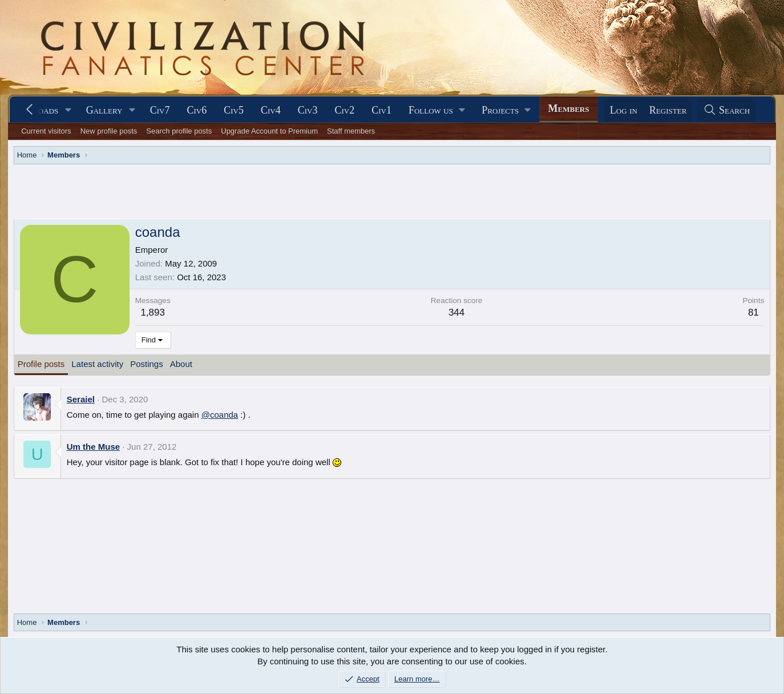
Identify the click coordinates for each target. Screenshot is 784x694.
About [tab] (181, 364)
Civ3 (308, 110)
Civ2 (344, 110)
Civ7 (160, 110)
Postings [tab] (147, 364)
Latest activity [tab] (97, 364)
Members (569, 108)
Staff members (351, 131)
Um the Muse (93, 447)
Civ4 (271, 110)
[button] (68, 110)
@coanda (220, 415)
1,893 (153, 312)
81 (753, 312)
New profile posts (109, 131)
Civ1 (381, 110)
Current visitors (46, 131)
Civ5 (234, 110)
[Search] (726, 110)
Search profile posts (179, 131)
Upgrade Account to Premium (269, 131)
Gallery (104, 110)
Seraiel (81, 399)
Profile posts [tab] (41, 364)
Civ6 (197, 110)
